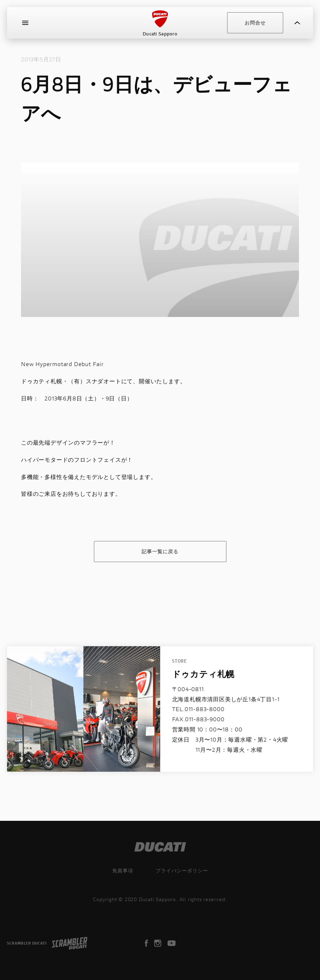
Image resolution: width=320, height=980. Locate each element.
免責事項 (123, 870)
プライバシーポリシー (182, 870)
